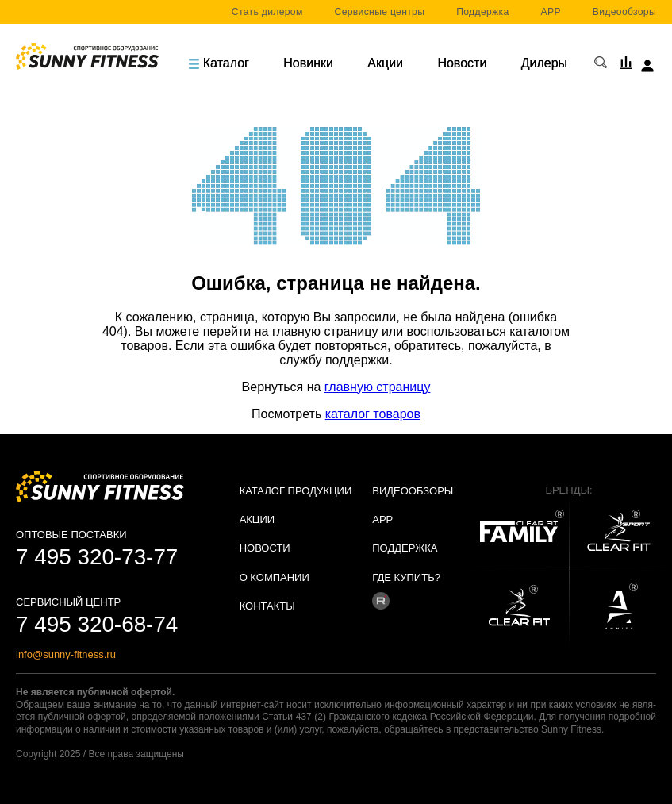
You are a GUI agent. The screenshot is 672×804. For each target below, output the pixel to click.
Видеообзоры (624, 12)
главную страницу (378, 387)
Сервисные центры (380, 12)
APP (551, 12)
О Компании (275, 577)
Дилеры (544, 63)
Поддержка (482, 12)
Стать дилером (267, 12)
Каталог (219, 63)
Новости (462, 63)
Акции (385, 63)
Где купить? (406, 577)
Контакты (267, 606)
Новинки (308, 63)
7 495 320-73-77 (97, 557)
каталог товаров (373, 414)
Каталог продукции (296, 491)
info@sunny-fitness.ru (66, 654)
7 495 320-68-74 (97, 624)
